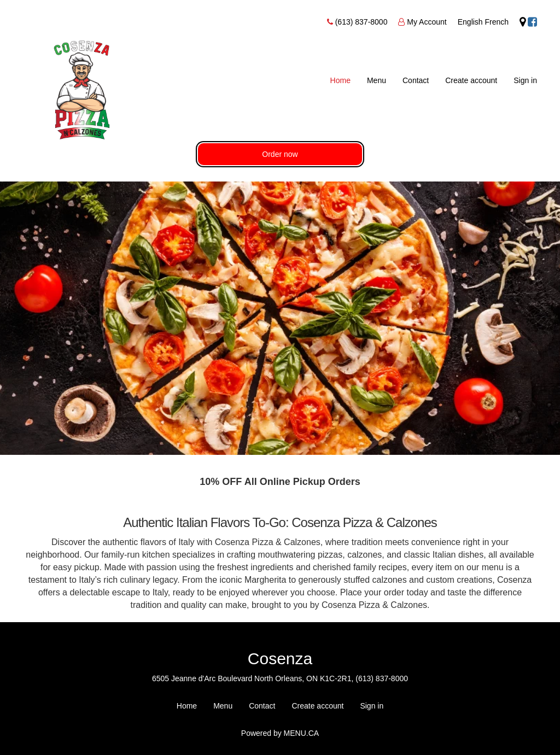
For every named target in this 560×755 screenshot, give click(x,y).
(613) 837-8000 (361, 22)
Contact (416, 80)
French (497, 22)
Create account (471, 80)
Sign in (525, 80)
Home (340, 80)
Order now (280, 154)
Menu (377, 80)
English (470, 22)
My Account (427, 22)
